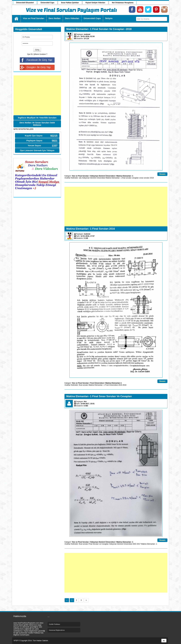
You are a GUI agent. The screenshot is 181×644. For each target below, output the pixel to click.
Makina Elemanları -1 (125, 176)
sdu (80, 178)
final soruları (127, 178)
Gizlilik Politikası (55, 624)
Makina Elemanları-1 (113, 383)
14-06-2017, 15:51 (88, 404)
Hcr (85, 402)
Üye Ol (30, 54)
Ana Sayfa (16, 19)
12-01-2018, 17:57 (88, 236)
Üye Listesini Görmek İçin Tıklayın (37, 150)
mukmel (87, 34)
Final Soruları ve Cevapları (99, 544)
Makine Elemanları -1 (114, 178)
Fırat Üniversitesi (97, 383)
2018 (152, 178)
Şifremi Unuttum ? (40, 54)
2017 (139, 544)
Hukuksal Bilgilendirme (57, 630)
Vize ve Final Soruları (80, 176)
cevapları (135, 178)
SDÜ (135, 544)
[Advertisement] (37, 95)
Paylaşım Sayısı (34, 141)
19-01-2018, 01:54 (88, 36)
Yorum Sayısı (34, 145)
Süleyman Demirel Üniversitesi (103, 176)
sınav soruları (144, 178)
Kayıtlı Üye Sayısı (34, 136)
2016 (120, 385)
